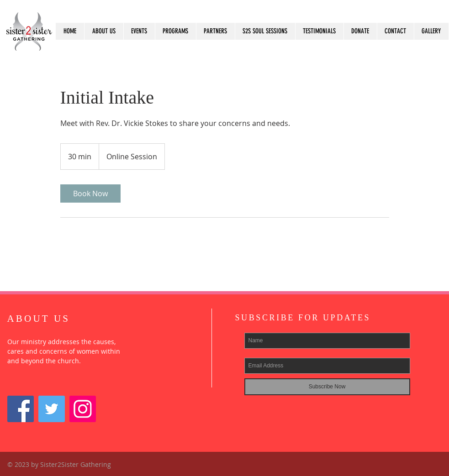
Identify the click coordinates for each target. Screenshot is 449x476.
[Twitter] (52, 409)
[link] (90, 194)
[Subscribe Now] (327, 387)
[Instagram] (83, 409)
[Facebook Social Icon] (21, 409)
